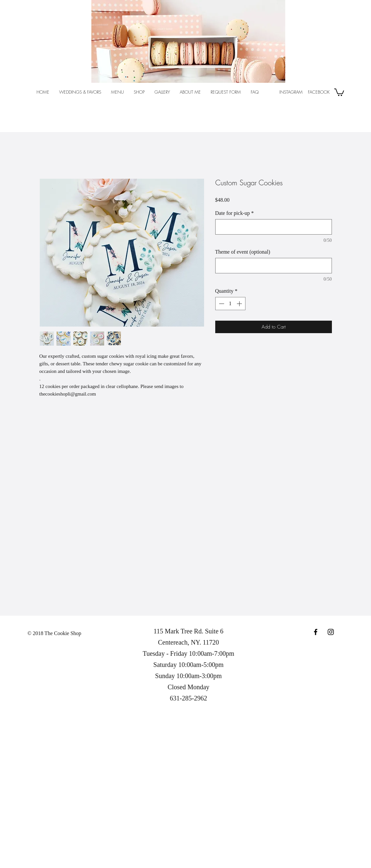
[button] (339, 92)
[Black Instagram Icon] (331, 632)
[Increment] (240, 304)
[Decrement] (221, 304)
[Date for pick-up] (274, 227)
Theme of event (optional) (243, 252)
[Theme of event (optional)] (274, 266)
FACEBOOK (318, 92)
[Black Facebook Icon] (316, 632)
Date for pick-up (235, 213)
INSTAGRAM (291, 92)
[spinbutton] (230, 304)
